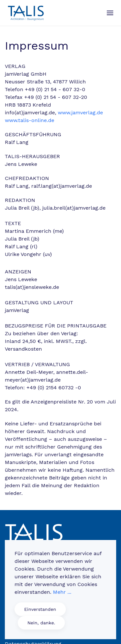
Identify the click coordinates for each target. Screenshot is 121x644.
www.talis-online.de (30, 120)
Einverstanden (40, 609)
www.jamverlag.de (80, 113)
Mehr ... (62, 592)
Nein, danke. (41, 623)
